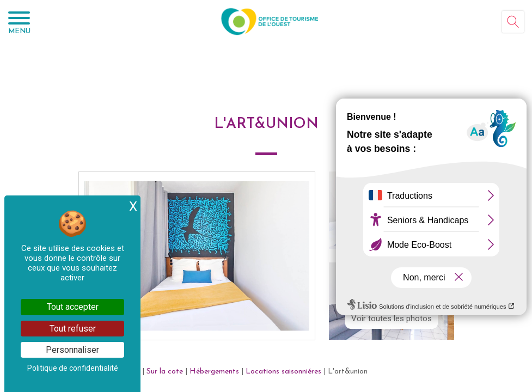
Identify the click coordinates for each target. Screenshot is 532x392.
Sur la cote (165, 372)
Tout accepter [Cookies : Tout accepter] (73, 307)
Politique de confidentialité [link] (73, 368)
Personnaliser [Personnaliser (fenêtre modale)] (72, 350)
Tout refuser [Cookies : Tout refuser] (73, 329)
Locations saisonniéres (283, 372)
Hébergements (214, 372)
